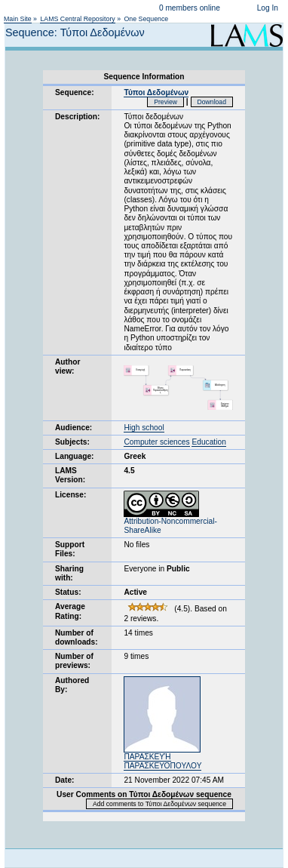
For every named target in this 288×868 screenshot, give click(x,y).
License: (70, 495)
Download (212, 102)
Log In (268, 8)
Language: (75, 456)
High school (144, 428)
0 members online (190, 8)
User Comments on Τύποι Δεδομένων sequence (144, 794)
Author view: (67, 366)
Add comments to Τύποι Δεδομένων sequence (159, 804)
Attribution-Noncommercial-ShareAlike (170, 522)
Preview (165, 102)
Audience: (74, 428)
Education (208, 442)
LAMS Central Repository (77, 19)
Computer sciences (156, 442)
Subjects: (72, 442)
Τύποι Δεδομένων (156, 92)
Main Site (18, 19)
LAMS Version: (70, 475)
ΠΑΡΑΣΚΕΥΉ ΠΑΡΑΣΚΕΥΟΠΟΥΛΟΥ (162, 761)
